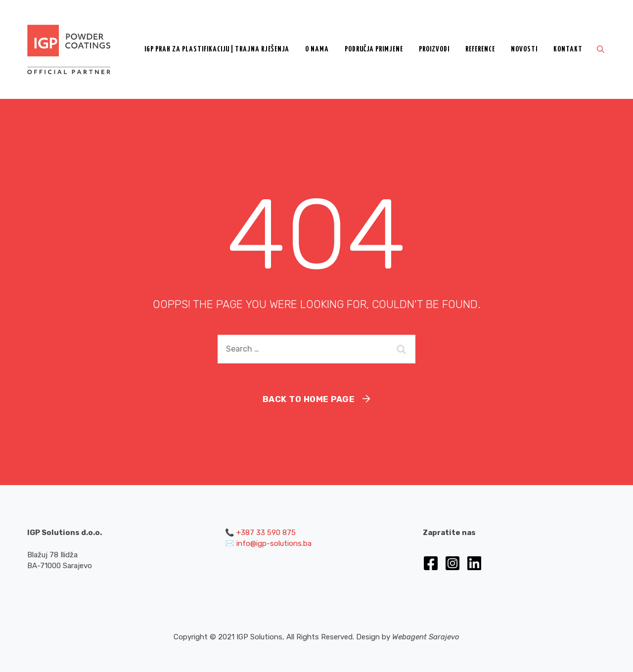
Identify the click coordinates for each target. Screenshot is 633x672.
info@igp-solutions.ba (274, 543)
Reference (480, 49)
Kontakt (568, 49)
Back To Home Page (309, 399)
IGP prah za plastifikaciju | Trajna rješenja (217, 49)
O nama (317, 49)
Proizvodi (434, 49)
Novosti (524, 49)
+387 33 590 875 (266, 533)
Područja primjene (374, 49)
